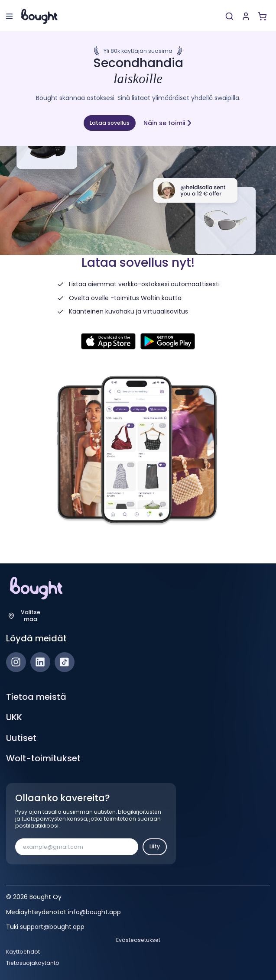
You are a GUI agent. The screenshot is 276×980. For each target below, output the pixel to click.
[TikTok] (65, 662)
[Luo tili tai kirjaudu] (246, 16)
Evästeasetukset (138, 940)
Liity (155, 846)
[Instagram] (16, 662)
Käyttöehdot (23, 952)
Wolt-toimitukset (43, 758)
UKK (14, 717)
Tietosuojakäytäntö (33, 963)
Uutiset (21, 738)
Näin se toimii (168, 123)
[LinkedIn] (40, 662)
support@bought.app (52, 927)
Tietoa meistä (36, 697)
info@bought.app (94, 912)
